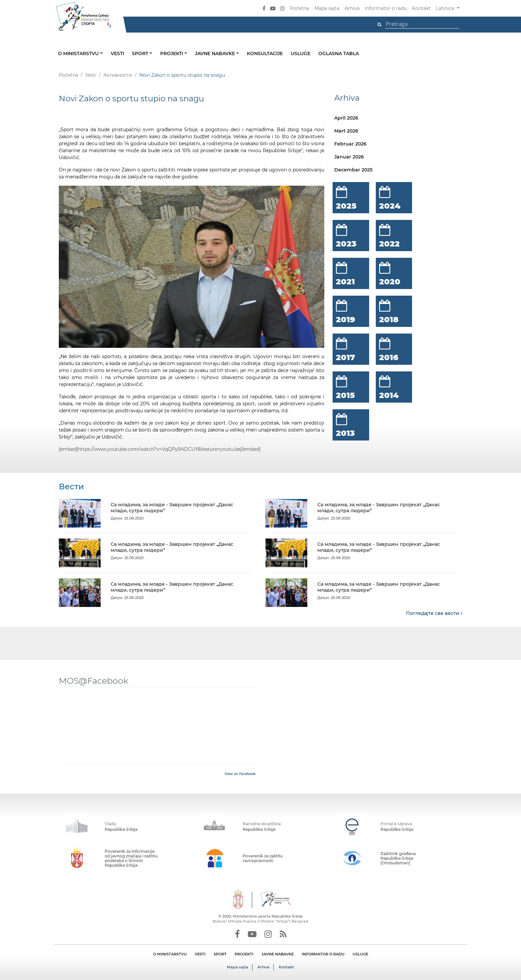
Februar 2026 (350, 144)
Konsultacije (265, 53)
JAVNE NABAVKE (278, 954)
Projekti (172, 53)
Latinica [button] (446, 8)
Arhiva (352, 8)
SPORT (220, 954)
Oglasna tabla (339, 53)
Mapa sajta (327, 8)
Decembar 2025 (353, 170)
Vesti (117, 53)
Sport (141, 53)
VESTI (200, 954)
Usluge (301, 53)
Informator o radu (386, 8)
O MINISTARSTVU (170, 954)
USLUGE (360, 954)
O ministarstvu (79, 53)
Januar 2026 (349, 157)
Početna (299, 8)
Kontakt (421, 8)
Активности (118, 75)
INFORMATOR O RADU (323, 954)
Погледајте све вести (434, 613)
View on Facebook (240, 774)
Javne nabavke (216, 53)
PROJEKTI (244, 954)
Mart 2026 (346, 131)
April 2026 (346, 118)
